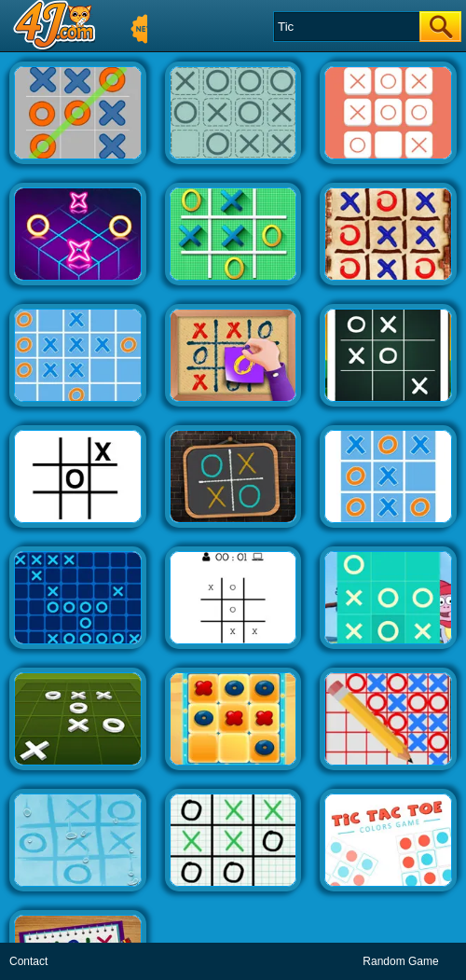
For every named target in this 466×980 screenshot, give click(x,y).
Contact (28, 961)
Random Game (400, 961)
